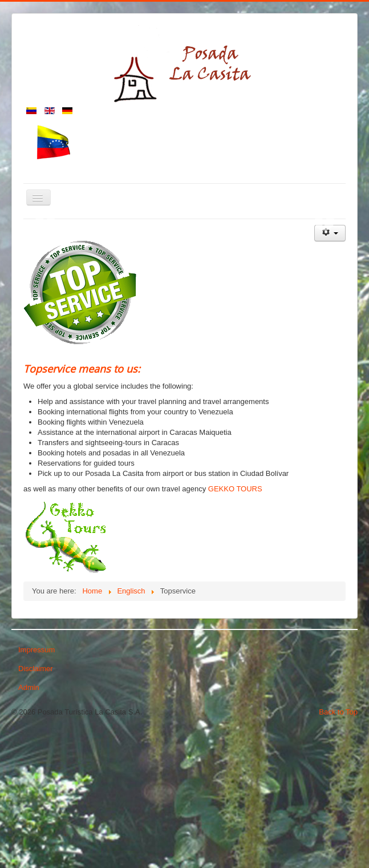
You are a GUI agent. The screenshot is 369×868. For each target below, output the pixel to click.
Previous (45, 288)
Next (324, 288)
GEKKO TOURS (235, 623)
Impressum (37, 784)
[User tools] (330, 367)
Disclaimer (36, 803)
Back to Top (338, 846)
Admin (29, 821)
